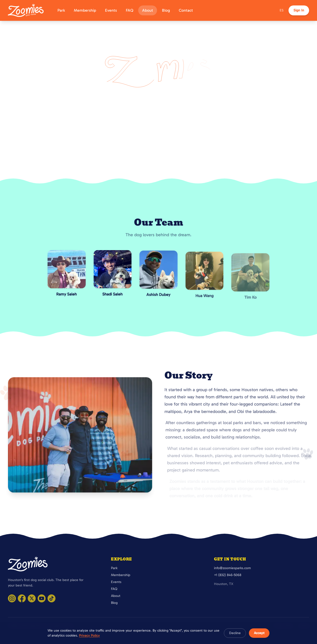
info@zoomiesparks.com (232, 568)
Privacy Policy (89, 635)
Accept (259, 633)
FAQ (130, 10)
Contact (186, 10)
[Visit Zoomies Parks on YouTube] (42, 598)
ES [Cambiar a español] (282, 10)
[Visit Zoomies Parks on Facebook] (22, 598)
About (148, 10)
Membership (85, 10)
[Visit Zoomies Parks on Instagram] (12, 598)
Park (61, 10)
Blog (166, 10)
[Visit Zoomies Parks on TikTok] (52, 598)
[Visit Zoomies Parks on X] (32, 598)
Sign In (299, 10)
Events (111, 10)
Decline (235, 633)
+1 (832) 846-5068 (228, 575)
